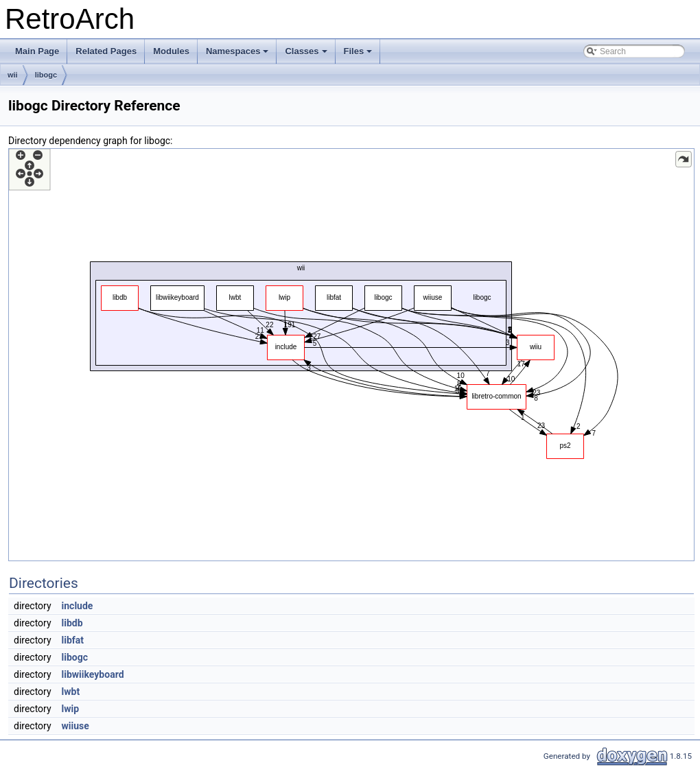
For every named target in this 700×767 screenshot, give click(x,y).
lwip (71, 709)
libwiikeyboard (93, 674)
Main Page (37, 51)
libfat (73, 640)
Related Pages (106, 51)
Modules (171, 51)
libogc (46, 75)
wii (13, 75)
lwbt (71, 692)
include (78, 606)
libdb (72, 623)
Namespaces (238, 55)
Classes (307, 55)
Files (359, 55)
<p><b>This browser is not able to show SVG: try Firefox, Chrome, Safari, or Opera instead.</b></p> (351, 355)
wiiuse (75, 726)
